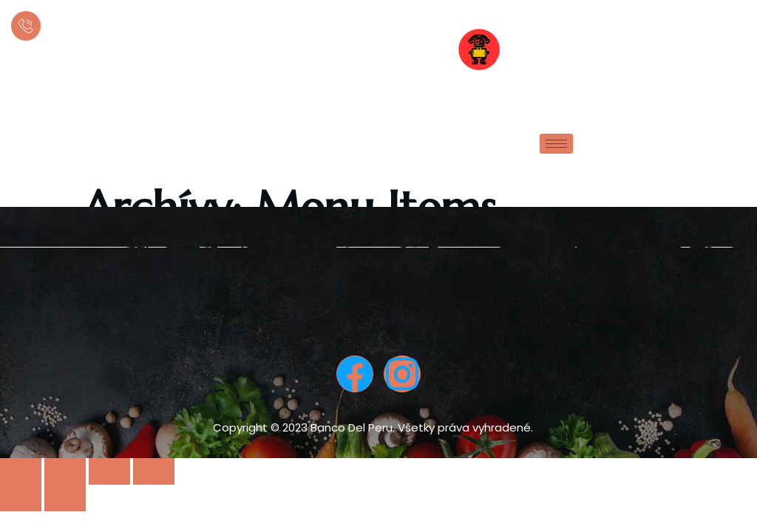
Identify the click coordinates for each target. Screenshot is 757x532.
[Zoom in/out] (154, 471)
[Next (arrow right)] (65, 498)
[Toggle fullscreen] (109, 471)
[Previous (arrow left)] (21, 498)
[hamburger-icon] (556, 144)
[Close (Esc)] (21, 471)
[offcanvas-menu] (730, 52)
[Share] (65, 471)
